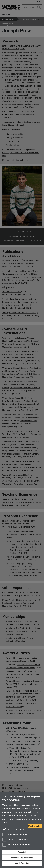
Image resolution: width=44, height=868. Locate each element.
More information (22, 863)
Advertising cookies (15, 840)
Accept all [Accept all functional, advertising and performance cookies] (22, 852)
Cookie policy (35, 826)
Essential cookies (14, 829)
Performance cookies (16, 845)
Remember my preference (22, 858)
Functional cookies (15, 835)
